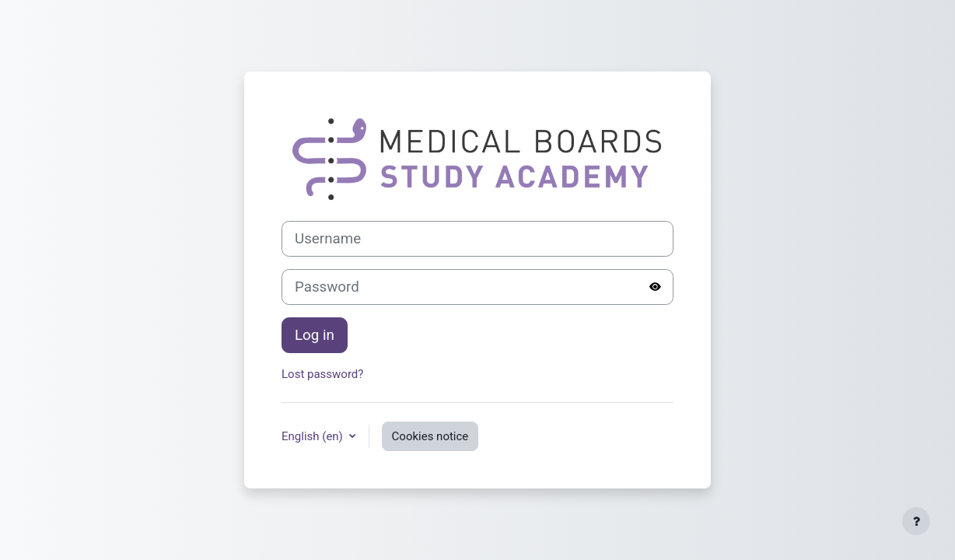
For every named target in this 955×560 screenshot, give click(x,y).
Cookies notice (430, 436)
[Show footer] (916, 521)
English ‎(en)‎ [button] (314, 436)
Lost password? (322, 374)
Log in (315, 335)
